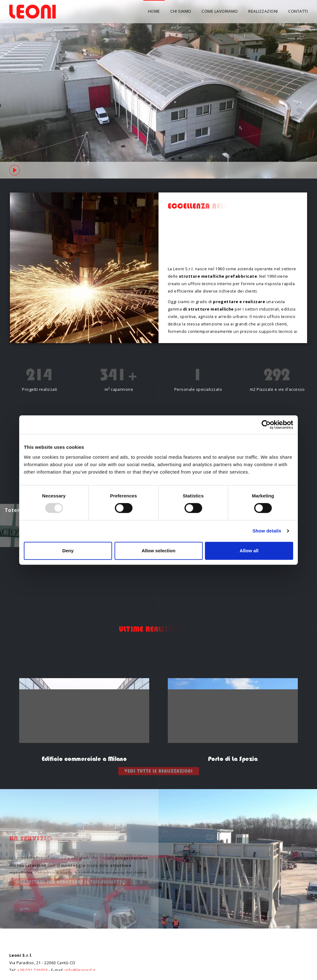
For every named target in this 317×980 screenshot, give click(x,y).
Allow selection (158, 551)
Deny (68, 551)
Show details (267, 531)
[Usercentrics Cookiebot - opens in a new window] (266, 425)
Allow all (249, 551)
